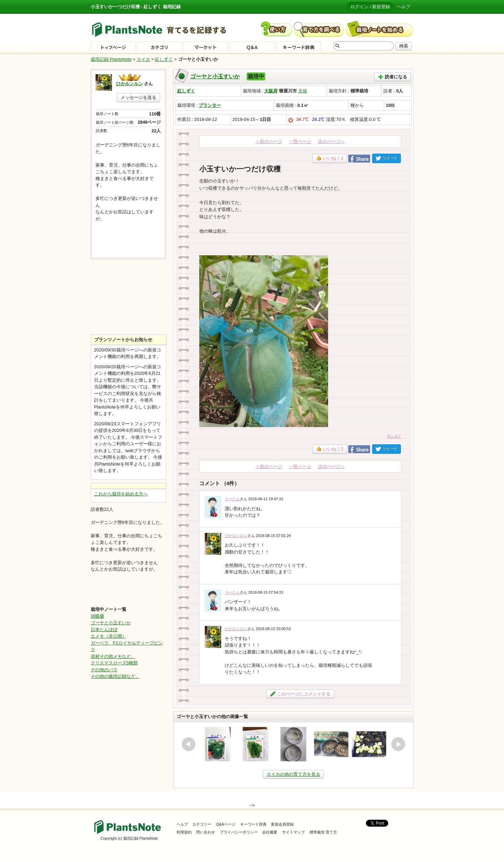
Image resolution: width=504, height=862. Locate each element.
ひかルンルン (236, 536)
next (398, 744)
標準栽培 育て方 (323, 832)
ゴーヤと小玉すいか (215, 76)
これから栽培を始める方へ (121, 494)
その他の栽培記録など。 (115, 676)
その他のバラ (104, 670)
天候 (303, 91)
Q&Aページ (226, 824)
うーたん (232, 499)
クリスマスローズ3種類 (114, 663)
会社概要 (270, 832)
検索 (404, 46)
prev (189, 744)
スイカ (143, 59)
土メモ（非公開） (109, 636)
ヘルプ (404, 7)
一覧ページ (300, 141)
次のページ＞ (332, 141)
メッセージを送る (138, 97)
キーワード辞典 (253, 824)
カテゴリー (202, 824)
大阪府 (271, 91)
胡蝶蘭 (97, 616)
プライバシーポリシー (239, 832)
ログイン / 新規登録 (370, 7)
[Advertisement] (128, 297)
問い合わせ (206, 832)
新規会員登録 (282, 824)
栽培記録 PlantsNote (111, 59)
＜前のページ (269, 141)
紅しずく (164, 59)
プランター (210, 105)
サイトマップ (293, 832)
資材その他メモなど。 (113, 656)
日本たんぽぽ (104, 630)
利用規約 (184, 832)
